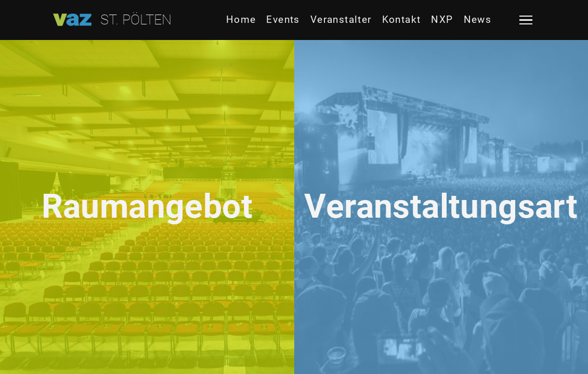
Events (283, 20)
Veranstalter (341, 20)
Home (241, 20)
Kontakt (402, 20)
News (478, 20)
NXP (442, 20)
